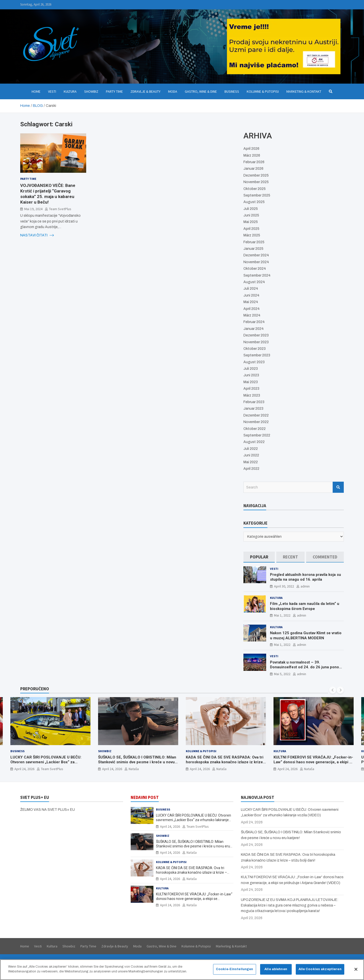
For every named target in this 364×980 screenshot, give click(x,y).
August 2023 (254, 362)
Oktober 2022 (255, 429)
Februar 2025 (254, 242)
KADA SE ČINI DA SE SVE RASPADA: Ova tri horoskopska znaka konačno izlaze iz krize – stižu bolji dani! (225, 762)
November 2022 (256, 422)
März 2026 (252, 155)
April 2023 (251, 389)
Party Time (114, 91)
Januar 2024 (254, 329)
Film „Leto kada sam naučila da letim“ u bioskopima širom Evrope (305, 606)
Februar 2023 (254, 402)
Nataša (134, 769)
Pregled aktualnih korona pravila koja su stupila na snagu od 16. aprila (305, 577)
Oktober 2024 (255, 269)
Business (232, 91)
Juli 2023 (251, 369)
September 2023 (257, 355)
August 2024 (254, 282)
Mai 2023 (251, 382)
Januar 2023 (253, 409)
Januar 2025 (253, 249)
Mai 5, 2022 (282, 674)
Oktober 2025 (255, 189)
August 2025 (254, 202)
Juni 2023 (251, 375)
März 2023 (252, 395)
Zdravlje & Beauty (145, 91)
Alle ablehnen (276, 972)
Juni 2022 (251, 455)
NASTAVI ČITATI (37, 235)
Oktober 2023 (255, 349)
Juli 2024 (251, 289)
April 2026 (251, 149)
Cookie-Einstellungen (235, 972)
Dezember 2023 (256, 335)
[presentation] (333, 690)
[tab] (259, 557)
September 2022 (257, 435)
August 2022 (254, 442)
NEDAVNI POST (145, 797)
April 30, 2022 (284, 586)
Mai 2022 (251, 462)
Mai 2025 (251, 222)
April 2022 (251, 469)
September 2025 (257, 195)
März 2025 (252, 235)
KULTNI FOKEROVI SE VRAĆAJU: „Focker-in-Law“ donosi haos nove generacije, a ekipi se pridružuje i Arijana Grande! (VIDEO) (314, 762)
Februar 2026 (254, 162)
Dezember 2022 (256, 415)
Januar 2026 (253, 169)
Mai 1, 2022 (282, 615)
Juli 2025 (251, 209)
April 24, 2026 (24, 769)
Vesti (52, 91)
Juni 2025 (251, 215)
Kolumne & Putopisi (263, 91)
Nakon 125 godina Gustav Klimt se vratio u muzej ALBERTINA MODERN (306, 635)
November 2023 (256, 342)
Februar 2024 (254, 322)
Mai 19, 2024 (33, 209)
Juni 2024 (251, 295)
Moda (173, 91)
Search (338, 487)
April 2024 (252, 309)
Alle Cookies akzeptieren (320, 972)
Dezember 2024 (256, 255)
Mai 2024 (251, 302)
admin (305, 586)
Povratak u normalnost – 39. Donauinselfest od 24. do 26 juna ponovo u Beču (306, 667)
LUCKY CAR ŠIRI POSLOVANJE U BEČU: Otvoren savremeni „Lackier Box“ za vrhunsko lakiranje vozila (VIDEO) (46, 762)
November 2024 (256, 262)
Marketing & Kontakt (304, 91)
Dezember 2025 (256, 175)
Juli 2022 (251, 449)
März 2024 (252, 315)
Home (36, 91)
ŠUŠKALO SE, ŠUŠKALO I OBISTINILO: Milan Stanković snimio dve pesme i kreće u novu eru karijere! (137, 762)
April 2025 (251, 229)
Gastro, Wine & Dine (201, 91)
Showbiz (91, 91)
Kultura (70, 91)
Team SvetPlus (60, 209)
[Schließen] (356, 972)
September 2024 (257, 275)
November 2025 (256, 182)
